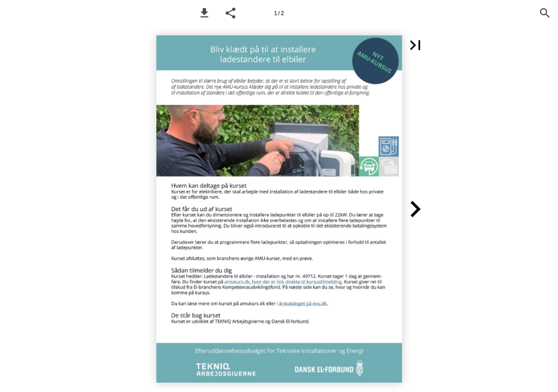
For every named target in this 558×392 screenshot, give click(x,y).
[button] (204, 13)
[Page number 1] (279, 13)
